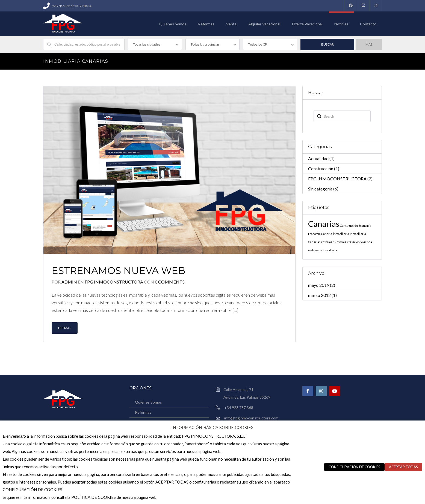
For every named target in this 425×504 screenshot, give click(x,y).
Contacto (368, 24)
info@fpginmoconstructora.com (251, 418)
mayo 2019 (319, 285)
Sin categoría (320, 189)
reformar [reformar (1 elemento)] (327, 242)
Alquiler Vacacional (264, 24)
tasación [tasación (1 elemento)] (354, 242)
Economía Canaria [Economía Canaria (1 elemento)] (320, 234)
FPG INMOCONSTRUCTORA (114, 282)
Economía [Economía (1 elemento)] (365, 226)
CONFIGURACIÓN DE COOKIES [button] (354, 467)
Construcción (321, 169)
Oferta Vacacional (307, 24)
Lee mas (65, 328)
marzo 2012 (319, 295)
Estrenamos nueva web (118, 271)
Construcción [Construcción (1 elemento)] (349, 226)
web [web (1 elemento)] (311, 250)
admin (69, 282)
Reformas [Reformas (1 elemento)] (341, 242)
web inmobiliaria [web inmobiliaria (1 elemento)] (326, 250)
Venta (231, 24)
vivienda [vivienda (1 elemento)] (366, 242)
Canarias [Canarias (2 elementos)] (324, 224)
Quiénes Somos (173, 24)
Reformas (206, 24)
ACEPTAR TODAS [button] (403, 467)
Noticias (341, 24)
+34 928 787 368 (239, 408)
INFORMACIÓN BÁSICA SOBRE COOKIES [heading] (212, 428)
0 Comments (170, 282)
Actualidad (318, 158)
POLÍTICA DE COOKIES (94, 497)
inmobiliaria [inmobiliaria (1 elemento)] (341, 234)
